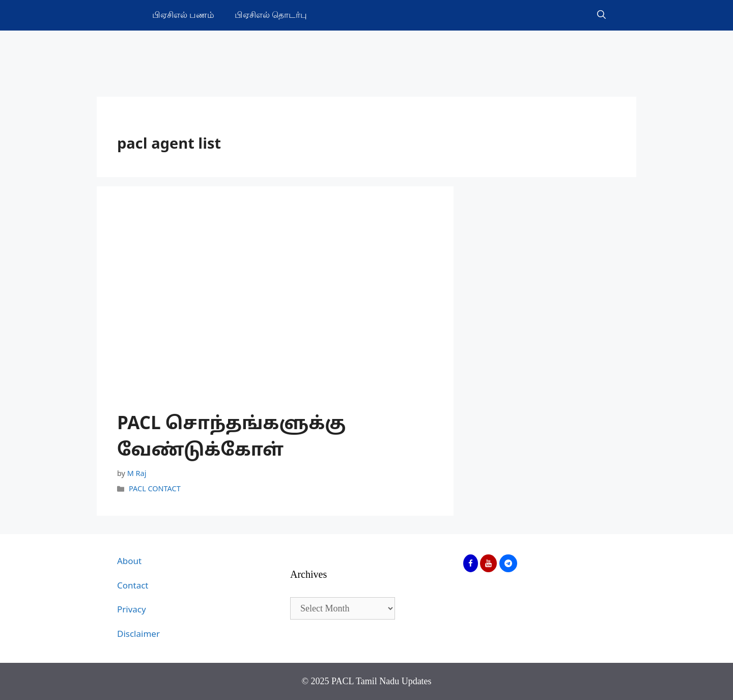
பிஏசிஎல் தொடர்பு (271, 15)
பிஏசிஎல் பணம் (183, 15)
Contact (133, 586)
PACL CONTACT (155, 489)
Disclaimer (138, 635)
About (129, 562)
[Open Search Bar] (601, 15)
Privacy (132, 610)
